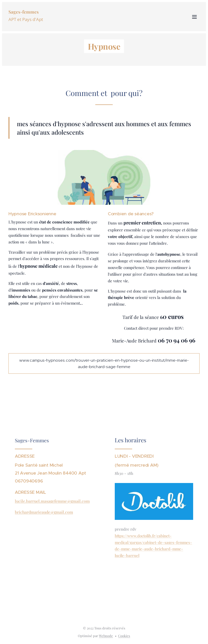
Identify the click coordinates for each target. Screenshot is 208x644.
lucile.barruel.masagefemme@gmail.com (52, 501)
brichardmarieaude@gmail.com (44, 512)
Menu (194, 17)
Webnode (106, 636)
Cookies (124, 636)
